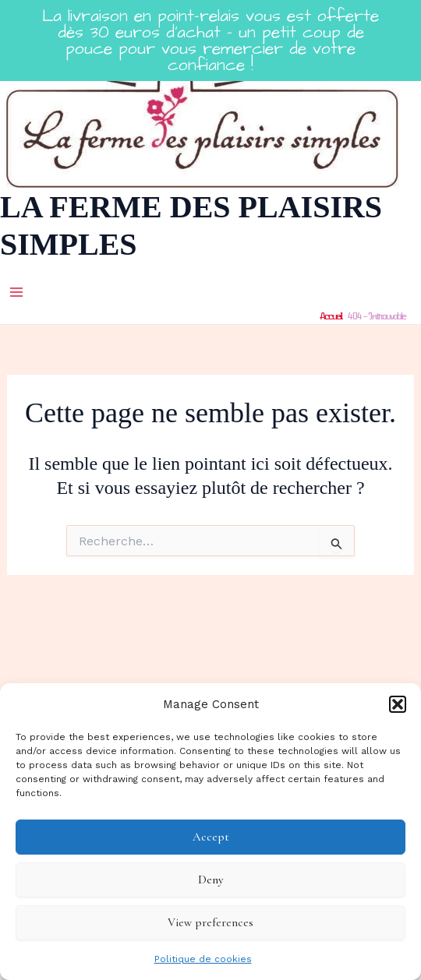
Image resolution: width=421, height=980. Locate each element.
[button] (398, 704)
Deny (210, 880)
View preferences (210, 922)
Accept (211, 837)
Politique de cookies (203, 959)
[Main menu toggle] (16, 292)
